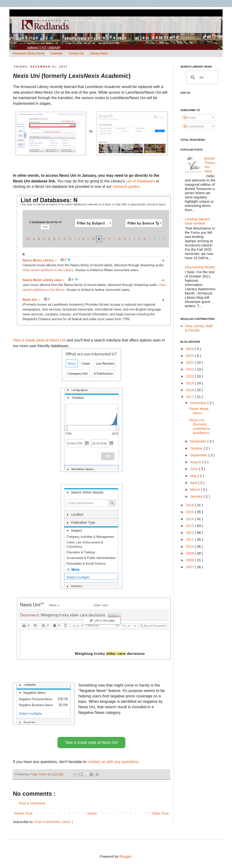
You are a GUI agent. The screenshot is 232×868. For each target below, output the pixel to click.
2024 (190, 349)
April (194, 483)
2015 (190, 512)
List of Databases (140, 181)
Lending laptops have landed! (197, 221)
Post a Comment (32, 803)
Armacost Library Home (28, 53)
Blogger (125, 856)
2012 (190, 532)
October (197, 448)
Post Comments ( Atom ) (54, 822)
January (197, 496)
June (194, 469)
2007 (190, 567)
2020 (190, 376)
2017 (190, 397)
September (199, 455)
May (194, 476)
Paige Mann (39, 774)
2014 (190, 519)
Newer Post (23, 813)
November (199, 441)
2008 (190, 560)
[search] (201, 77)
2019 (190, 383)
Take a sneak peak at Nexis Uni (39, 340)
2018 (190, 390)
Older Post (160, 813)
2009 (190, 553)
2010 (190, 546)
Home (92, 813)
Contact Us (76, 53)
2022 (190, 362)
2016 (190, 505)
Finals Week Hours (199, 411)
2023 (190, 356)
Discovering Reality (200, 267)
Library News (99, 53)
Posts (190, 118)
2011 (190, 539)
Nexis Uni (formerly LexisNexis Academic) (200, 426)
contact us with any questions (113, 762)
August (196, 462)
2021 (190, 369)
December (199, 403)
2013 (190, 526)
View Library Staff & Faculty (199, 328)
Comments (194, 126)
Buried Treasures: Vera (210, 165)
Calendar (57, 53)
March (195, 489)
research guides (126, 187)
